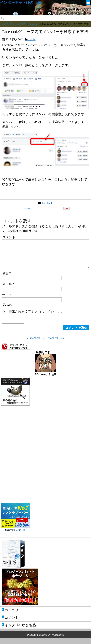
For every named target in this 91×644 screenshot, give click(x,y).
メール (8, 290)
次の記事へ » (56, 344)
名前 (6, 279)
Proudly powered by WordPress (45, 640)
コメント (9, 237)
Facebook (34, 24)
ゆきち (31, 39)
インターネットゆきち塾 (21, 2)
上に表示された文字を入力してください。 (33, 318)
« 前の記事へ (35, 344)
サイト (7, 301)
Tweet (26, 209)
